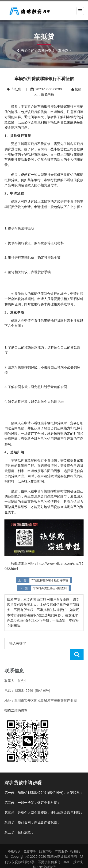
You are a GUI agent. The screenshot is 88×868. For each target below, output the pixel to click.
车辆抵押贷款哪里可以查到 (50, 588)
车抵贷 (63, 51)
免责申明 (30, 840)
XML (67, 851)
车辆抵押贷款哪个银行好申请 (50, 580)
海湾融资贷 (46, 51)
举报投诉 (14, 840)
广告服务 (61, 840)
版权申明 (46, 840)
